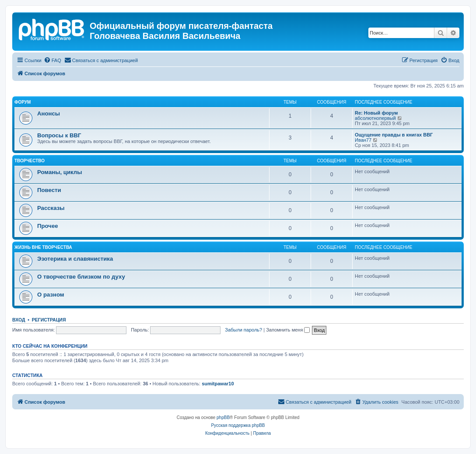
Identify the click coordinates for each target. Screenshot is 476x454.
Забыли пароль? (243, 330)
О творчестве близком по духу (81, 277)
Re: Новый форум (376, 113)
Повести (49, 190)
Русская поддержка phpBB (238, 425)
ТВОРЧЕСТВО (30, 161)
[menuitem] (52, 60)
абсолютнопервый (375, 118)
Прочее (48, 226)
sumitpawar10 (218, 384)
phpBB (223, 417)
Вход (19, 320)
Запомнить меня (288, 330)
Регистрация (49, 320)
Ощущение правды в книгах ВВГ (394, 135)
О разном (51, 295)
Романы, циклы (59, 172)
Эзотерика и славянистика (75, 259)
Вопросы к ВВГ (59, 135)
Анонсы (49, 113)
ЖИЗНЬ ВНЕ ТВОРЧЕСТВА (43, 247)
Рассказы (51, 208)
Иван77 (363, 140)
